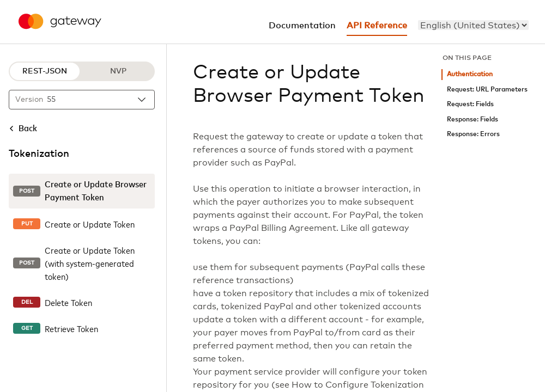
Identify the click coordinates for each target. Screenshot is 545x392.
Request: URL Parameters (487, 90)
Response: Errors (473, 134)
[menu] (473, 25)
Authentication (470, 74)
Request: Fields (470, 104)
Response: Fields (473, 120)
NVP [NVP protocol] (118, 71)
